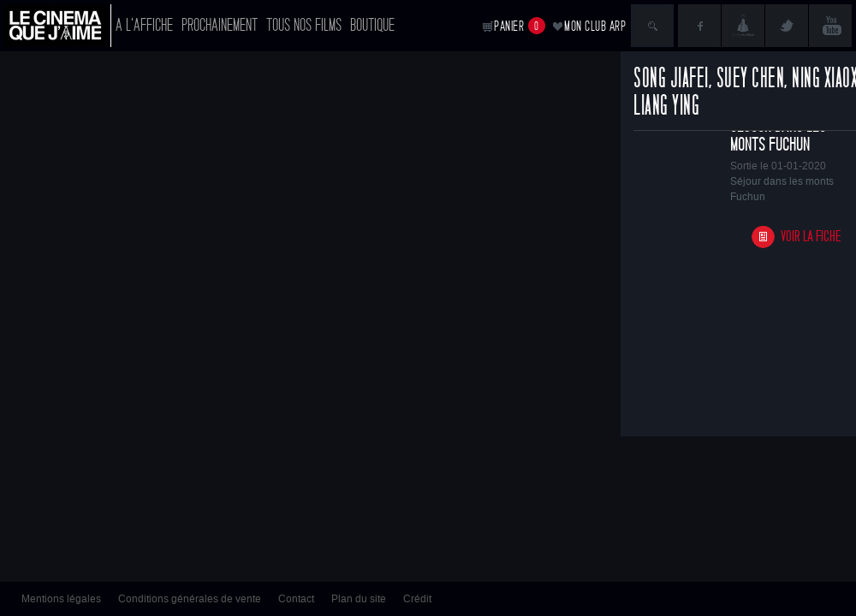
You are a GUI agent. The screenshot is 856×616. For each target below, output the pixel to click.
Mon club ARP (595, 26)
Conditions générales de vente (190, 599)
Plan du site (359, 599)
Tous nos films (304, 25)
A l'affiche (144, 25)
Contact (296, 599)
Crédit (417, 599)
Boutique (372, 25)
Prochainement (220, 25)
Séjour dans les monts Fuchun (778, 135)
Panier (520, 26)
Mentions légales (61, 599)
